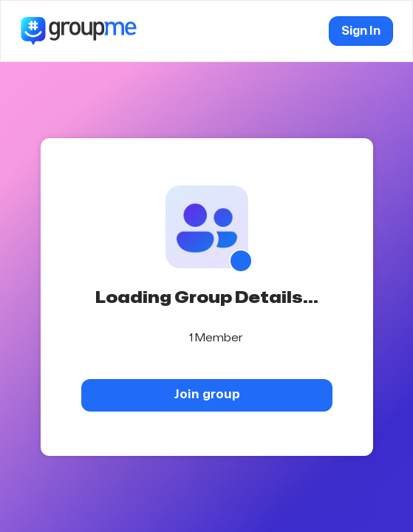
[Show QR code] (241, 261)
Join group (207, 394)
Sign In (361, 31)
